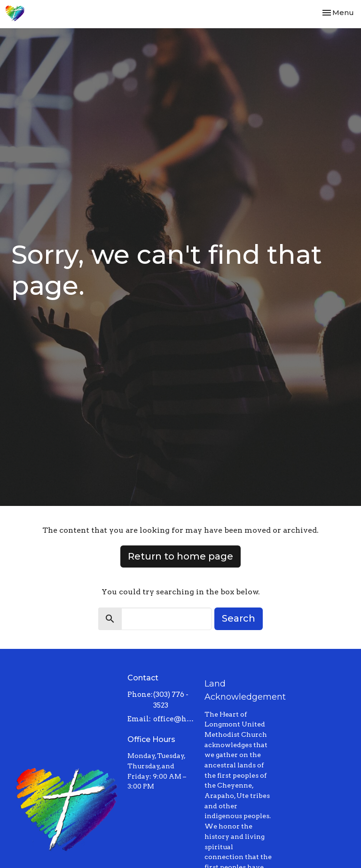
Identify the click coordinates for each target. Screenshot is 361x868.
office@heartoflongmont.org (174, 719)
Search (239, 618)
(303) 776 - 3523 (171, 700)
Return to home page (180, 556)
